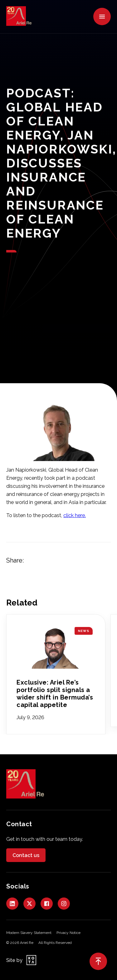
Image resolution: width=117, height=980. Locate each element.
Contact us (26, 855)
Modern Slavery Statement (29, 933)
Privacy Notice (68, 933)
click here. (75, 515)
